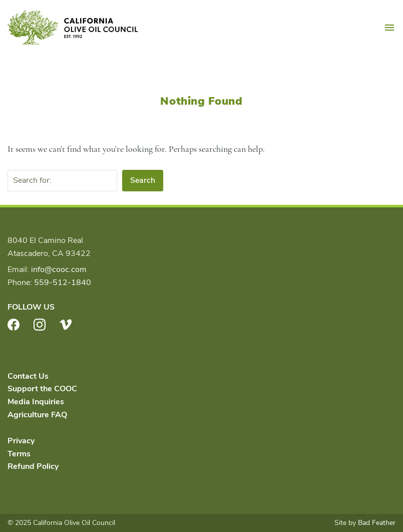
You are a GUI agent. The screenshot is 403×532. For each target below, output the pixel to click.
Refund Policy (33, 466)
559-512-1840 (63, 283)
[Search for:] (62, 181)
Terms (19, 454)
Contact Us (28, 376)
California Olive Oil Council (73, 28)
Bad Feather (377, 523)
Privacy (21, 441)
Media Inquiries (36, 402)
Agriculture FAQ (37, 415)
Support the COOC (42, 389)
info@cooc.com (59, 270)
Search (143, 180)
